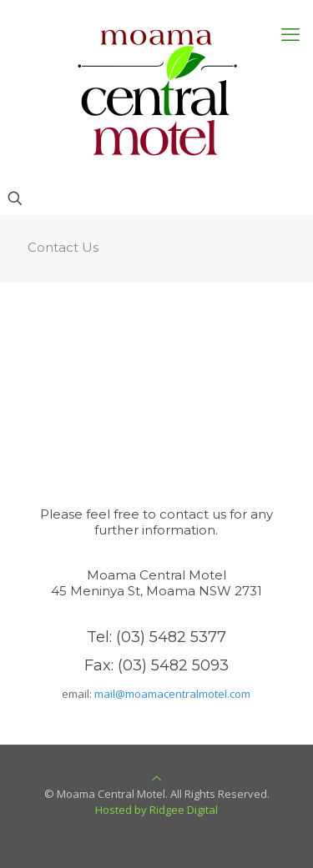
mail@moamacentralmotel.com (172, 694)
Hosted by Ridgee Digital (156, 810)
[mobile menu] (290, 33)
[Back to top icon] (156, 778)
